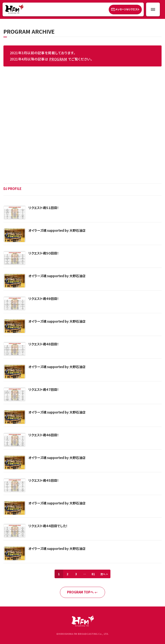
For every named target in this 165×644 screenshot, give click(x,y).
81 (93, 574)
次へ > (104, 574)
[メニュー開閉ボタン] (153, 9)
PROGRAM (58, 59)
